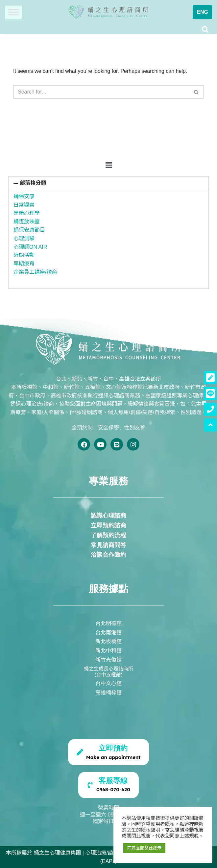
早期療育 (24, 264)
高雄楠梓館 (108, 692)
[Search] (205, 29)
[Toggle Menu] (13, 12)
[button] (108, 165)
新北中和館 (108, 650)
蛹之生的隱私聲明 (141, 830)
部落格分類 (33, 183)
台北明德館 (108, 623)
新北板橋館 (108, 641)
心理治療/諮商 (102, 853)
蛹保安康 (24, 196)
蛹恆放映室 (27, 222)
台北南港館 (108, 632)
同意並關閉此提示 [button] (144, 848)
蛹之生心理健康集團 (57, 853)
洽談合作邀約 (108, 555)
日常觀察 (24, 205)
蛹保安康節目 (29, 230)
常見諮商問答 (108, 545)
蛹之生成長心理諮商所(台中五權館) (108, 671)
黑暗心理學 (27, 213)
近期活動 (24, 255)
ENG (202, 12)
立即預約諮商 (108, 525)
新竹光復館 (108, 659)
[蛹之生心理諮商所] (108, 12)
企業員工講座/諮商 (35, 272)
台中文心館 (108, 683)
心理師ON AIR (30, 247)
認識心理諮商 (108, 516)
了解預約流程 (108, 535)
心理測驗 (24, 238)
